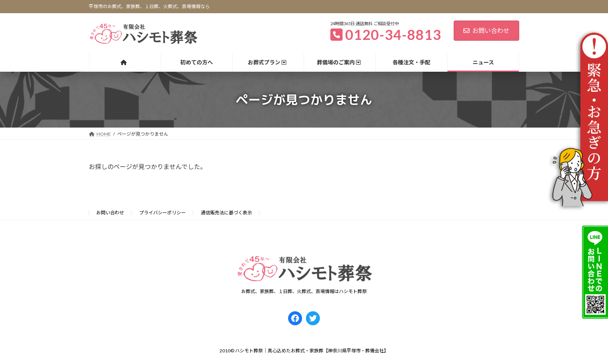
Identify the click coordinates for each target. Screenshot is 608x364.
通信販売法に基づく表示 (226, 213)
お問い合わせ (486, 30)
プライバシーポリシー (162, 213)
